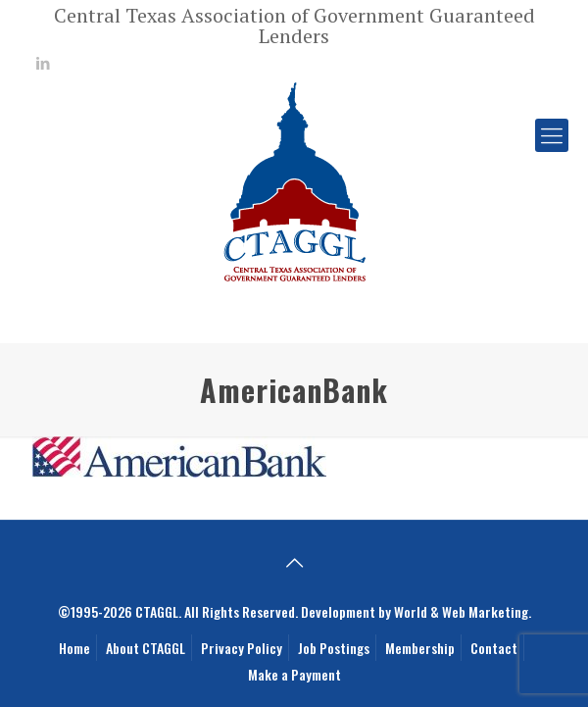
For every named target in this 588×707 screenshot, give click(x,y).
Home (74, 648)
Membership (420, 648)
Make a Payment (294, 674)
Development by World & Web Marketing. (416, 611)
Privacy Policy (242, 648)
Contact (494, 648)
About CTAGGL (146, 648)
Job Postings (334, 648)
